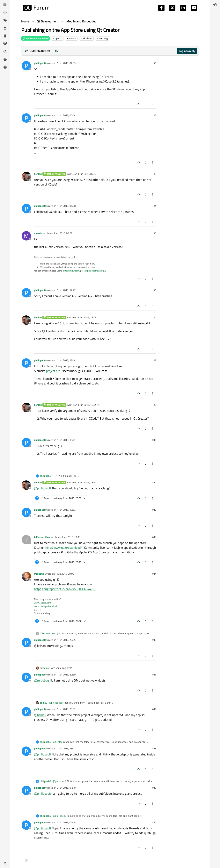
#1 (155, 63)
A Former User (42, 537)
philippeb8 (40, 63)
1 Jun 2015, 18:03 (87, 317)
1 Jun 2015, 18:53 (66, 510)
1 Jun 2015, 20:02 (65, 574)
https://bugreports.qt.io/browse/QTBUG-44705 (65, 589)
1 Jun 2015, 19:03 (71, 537)
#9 (155, 405)
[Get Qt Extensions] (5, 59)
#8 (155, 360)
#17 (154, 709)
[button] (5, 863)
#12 (154, 510)
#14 (154, 574)
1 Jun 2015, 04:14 (66, 115)
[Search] (5, 51)
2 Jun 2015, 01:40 (66, 788)
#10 (154, 440)
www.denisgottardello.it (46, 606)
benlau (38, 174)
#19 (154, 788)
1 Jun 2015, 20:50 (66, 675)
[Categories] (5, 5)
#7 (155, 317)
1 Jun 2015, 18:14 (66, 360)
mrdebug (39, 574)
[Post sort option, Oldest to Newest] (37, 51)
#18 (154, 748)
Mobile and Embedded (35, 38)
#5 (155, 233)
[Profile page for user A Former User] (26, 540)
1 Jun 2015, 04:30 (87, 174)
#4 (155, 206)
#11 (154, 482)
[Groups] (5, 44)
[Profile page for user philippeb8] (26, 66)
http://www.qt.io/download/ (64, 548)
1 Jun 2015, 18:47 (66, 440)
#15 (154, 640)
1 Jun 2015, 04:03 (66, 63)
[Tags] (5, 20)
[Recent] (5, 12)
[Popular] (5, 28)
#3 (155, 174)
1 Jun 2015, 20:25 (66, 640)
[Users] (5, 36)
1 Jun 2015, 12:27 (66, 290)
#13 (154, 537)
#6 (155, 290)
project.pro (53, 371)
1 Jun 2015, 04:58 (66, 206)
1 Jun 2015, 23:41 (66, 748)
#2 (155, 115)
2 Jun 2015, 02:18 (66, 822)
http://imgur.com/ (72, 271)
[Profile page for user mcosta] (26, 236)
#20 (154, 822)
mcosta (38, 233)
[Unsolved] (5, 67)
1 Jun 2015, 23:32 (66, 709)
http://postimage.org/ (95, 271)
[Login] (215, 5)
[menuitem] (215, 5)
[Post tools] (153, 104)
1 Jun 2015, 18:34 (87, 405)
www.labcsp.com (42, 603)
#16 (154, 675)
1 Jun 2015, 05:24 (63, 233)
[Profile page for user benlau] (26, 177)
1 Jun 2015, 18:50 (87, 482)
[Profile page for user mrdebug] (26, 576)
